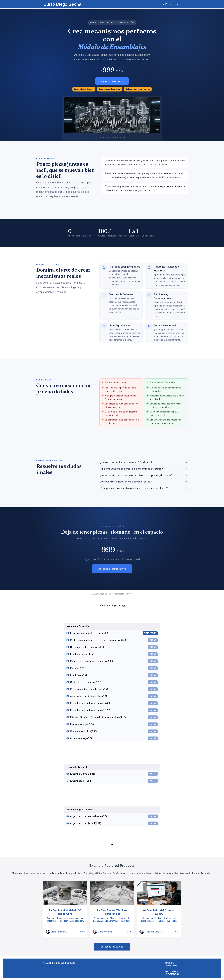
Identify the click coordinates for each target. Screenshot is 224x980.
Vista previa (150, 633)
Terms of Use (171, 963)
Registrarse (175, 4)
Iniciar (153, 640)
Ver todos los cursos (112, 947)
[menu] (167, 4)
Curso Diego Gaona (62, 4)
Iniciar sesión (162, 4)
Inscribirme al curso (112, 81)
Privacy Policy (171, 966)
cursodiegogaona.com (122, 594)
